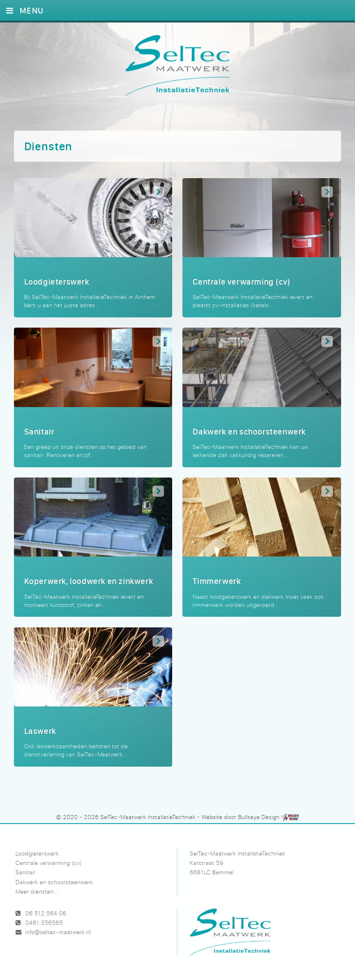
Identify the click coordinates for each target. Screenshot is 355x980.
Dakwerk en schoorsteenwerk (54, 882)
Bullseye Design (259, 817)
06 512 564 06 (46, 913)
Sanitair (26, 872)
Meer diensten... (37, 891)
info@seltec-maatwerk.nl (58, 932)
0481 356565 (44, 922)
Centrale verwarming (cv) (49, 863)
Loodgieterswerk (37, 853)
